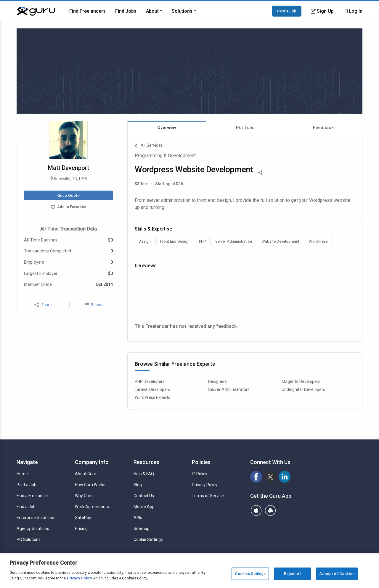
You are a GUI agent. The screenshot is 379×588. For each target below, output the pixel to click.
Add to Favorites (68, 207)
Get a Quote (68, 195)
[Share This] (260, 172)
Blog (138, 485)
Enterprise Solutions (35, 518)
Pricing (81, 529)
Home (22, 474)
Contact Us (144, 496)
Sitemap (142, 529)
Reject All (293, 574)
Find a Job (26, 507)
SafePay (83, 518)
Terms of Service (208, 496)
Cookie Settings (148, 539)
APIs (138, 518)
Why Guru (84, 496)
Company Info (92, 462)
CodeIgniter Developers (303, 389)
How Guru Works (90, 485)
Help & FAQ (144, 474)
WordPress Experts (152, 397)
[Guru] (36, 11)
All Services (149, 146)
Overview (167, 128)
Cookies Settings (250, 574)
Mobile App (144, 507)
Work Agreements (92, 507)
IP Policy (200, 474)
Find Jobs (126, 11)
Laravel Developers (152, 389)
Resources (146, 462)
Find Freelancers (87, 11)
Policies (201, 462)
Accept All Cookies (337, 574)
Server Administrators (229, 389)
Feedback (323, 128)
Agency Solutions (33, 529)
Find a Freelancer (32, 496)
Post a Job (287, 11)
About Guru (86, 474)
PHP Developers (150, 381)
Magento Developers (301, 381)
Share (43, 305)
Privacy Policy (205, 485)
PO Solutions (29, 539)
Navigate (27, 462)
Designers (217, 381)
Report (94, 305)
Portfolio (245, 128)
